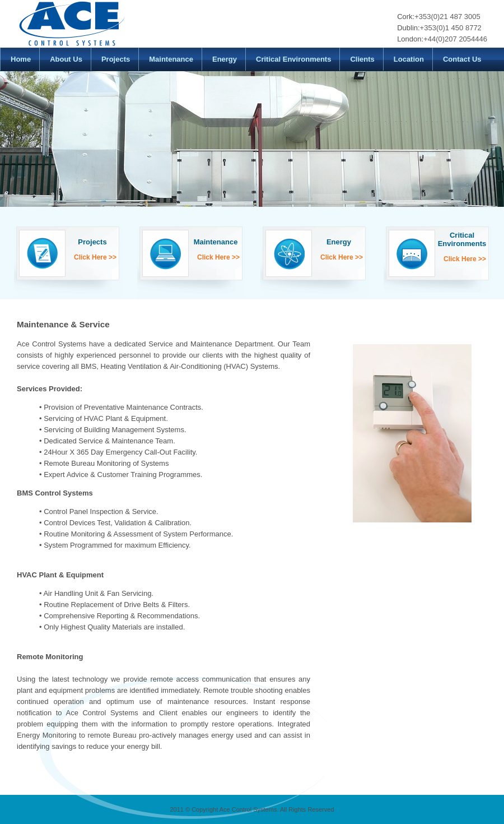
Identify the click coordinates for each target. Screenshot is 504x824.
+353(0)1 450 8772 (451, 28)
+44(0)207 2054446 (455, 39)
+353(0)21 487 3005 (447, 17)
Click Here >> (95, 257)
